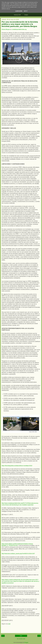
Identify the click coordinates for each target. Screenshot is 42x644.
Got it (26, 11)
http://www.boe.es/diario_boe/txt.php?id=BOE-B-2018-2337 (18, 554)
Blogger (26, 642)
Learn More (19, 11)
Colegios (26, 15)
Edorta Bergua (6, 29)
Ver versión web (21, 639)
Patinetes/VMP (17, 15)
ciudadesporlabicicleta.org (19, 29)
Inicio (21, 636)
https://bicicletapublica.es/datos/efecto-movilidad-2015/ (17, 466)
